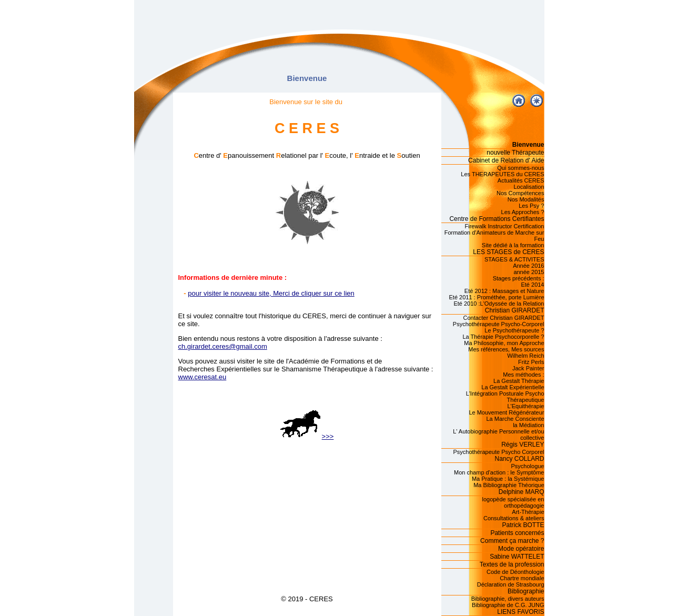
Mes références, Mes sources (506, 349)
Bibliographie (526, 591)
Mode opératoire (521, 549)
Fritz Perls (531, 362)
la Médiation (528, 425)
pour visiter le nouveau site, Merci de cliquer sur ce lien (271, 293)
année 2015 (529, 272)
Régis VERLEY (523, 445)
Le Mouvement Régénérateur (506, 412)
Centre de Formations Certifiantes (497, 219)
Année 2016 (528, 266)
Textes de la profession (512, 564)
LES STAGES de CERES (508, 252)
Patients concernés (517, 533)
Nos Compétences (520, 193)
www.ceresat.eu (203, 377)
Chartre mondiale (522, 578)
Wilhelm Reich (525, 356)
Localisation (529, 187)
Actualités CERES (521, 180)
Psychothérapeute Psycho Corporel (498, 452)
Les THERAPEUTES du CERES (502, 174)
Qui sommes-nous (520, 168)
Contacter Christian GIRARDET (503, 318)
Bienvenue (528, 145)
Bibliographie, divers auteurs (508, 599)
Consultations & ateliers (514, 518)
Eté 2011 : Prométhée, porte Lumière (497, 297)
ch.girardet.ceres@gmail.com (223, 346)
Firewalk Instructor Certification (505, 226)
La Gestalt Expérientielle (513, 387)
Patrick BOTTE (523, 525)
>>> (307, 436)
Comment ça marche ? (512, 541)
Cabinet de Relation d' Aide (506, 160)
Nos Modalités (526, 199)
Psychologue (528, 466)
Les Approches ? (523, 212)
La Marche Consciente (515, 419)
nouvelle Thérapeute (515, 153)
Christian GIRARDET (515, 310)
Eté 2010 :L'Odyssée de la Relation (499, 304)
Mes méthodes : (523, 375)
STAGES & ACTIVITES (514, 259)
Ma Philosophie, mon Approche (504, 343)
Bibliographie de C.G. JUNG (508, 605)
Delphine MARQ (522, 492)
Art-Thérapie (528, 512)
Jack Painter (528, 368)
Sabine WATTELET (517, 557)
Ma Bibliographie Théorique (509, 485)
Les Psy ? (531, 206)
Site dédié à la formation (513, 245)
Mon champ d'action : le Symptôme (499, 472)
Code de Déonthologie (515, 572)
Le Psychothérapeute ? (514, 330)
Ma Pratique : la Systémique (508, 479)
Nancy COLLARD (519, 459)
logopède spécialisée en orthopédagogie (513, 502)
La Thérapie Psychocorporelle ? (503, 337)
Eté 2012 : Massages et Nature (504, 291)
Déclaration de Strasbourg (511, 584)
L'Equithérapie (526, 406)
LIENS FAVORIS (520, 612)
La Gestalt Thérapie (519, 381)
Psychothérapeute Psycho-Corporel (499, 324)
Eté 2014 (532, 285)
